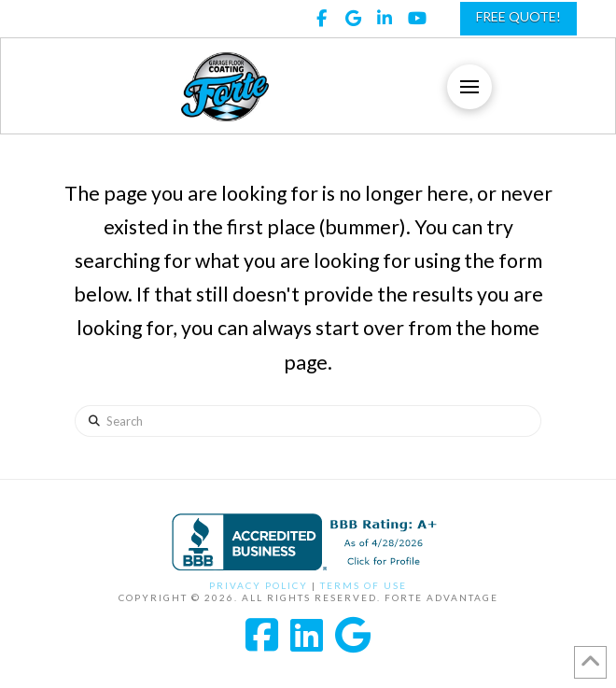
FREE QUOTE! (518, 16)
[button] (469, 87)
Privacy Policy (259, 585)
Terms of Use (364, 585)
